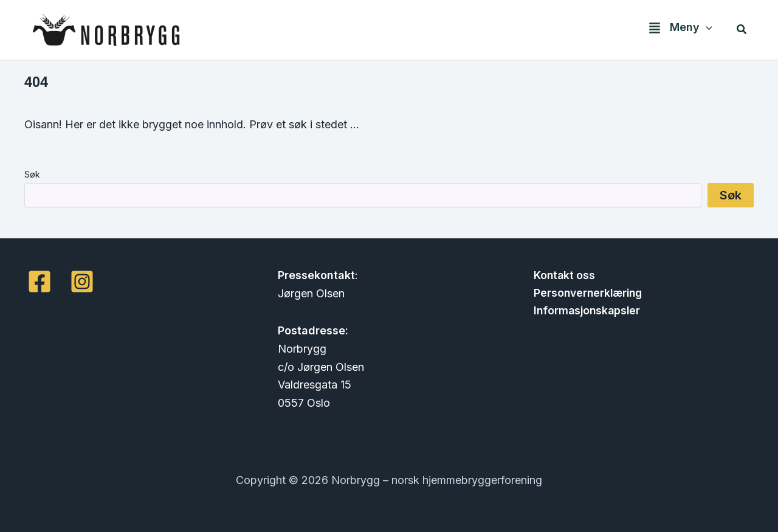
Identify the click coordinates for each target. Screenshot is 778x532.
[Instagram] (82, 282)
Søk (32, 174)
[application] (707, 29)
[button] (677, 30)
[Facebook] (40, 282)
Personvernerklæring (587, 293)
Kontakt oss (562, 275)
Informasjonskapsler (586, 312)
